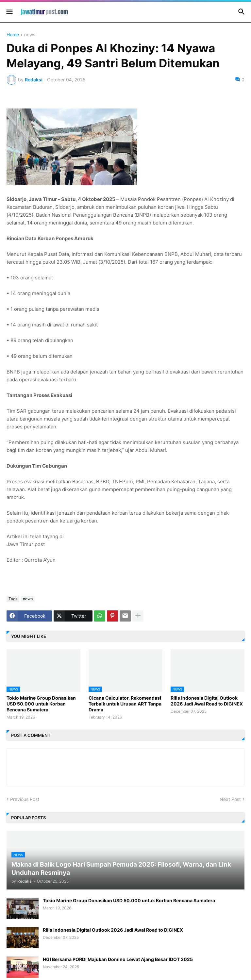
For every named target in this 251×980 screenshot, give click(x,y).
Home (13, 35)
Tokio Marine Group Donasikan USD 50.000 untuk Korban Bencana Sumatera (41, 704)
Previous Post (25, 799)
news (30, 35)
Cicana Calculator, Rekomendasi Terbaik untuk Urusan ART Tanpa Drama (125, 704)
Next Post (230, 799)
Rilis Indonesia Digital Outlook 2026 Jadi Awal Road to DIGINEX (207, 701)
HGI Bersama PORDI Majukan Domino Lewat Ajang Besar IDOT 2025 (118, 959)
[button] (9, 12)
